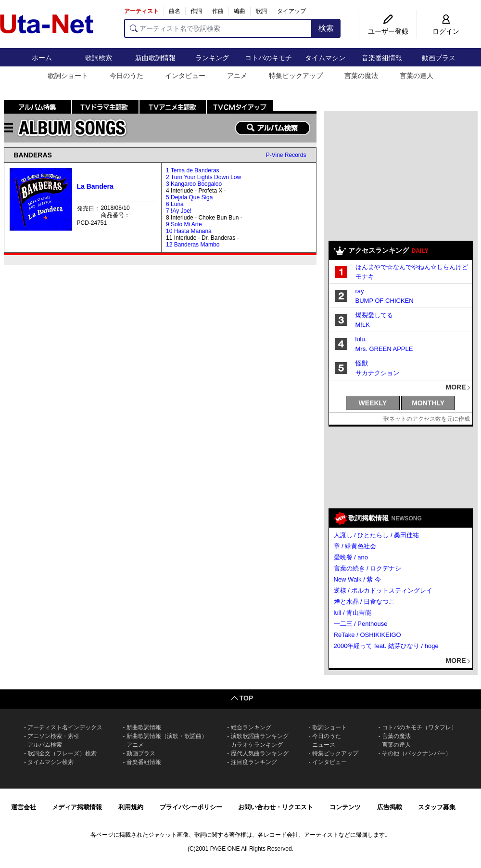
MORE (456, 387)
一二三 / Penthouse (361, 624)
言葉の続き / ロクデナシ (368, 568)
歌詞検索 (99, 58)
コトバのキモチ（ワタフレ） (419, 727)
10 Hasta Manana (189, 231)
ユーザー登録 (388, 31)
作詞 (196, 11)
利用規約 (131, 807)
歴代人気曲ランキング (260, 753)
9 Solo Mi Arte (184, 224)
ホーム (42, 58)
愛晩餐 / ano (351, 557)
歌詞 (261, 11)
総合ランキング (251, 727)
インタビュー (185, 76)
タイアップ (291, 11)
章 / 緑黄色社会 (355, 546)
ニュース (324, 745)
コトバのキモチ (268, 58)
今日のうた (127, 76)
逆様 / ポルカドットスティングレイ (383, 590)
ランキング (212, 58)
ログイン (446, 31)
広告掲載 (390, 807)
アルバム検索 (45, 745)
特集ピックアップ (296, 76)
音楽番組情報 (382, 58)
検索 (326, 28)
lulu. (361, 339)
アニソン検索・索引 (53, 736)
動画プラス (439, 58)
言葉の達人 (417, 76)
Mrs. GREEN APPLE (384, 349)
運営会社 (24, 807)
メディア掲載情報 (77, 807)
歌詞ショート (68, 76)
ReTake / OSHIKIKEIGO (367, 635)
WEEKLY (373, 403)
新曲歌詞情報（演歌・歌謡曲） (167, 736)
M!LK (363, 325)
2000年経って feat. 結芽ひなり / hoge (386, 646)
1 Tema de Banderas (193, 170)
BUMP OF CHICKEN (385, 301)
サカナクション (377, 373)
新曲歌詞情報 (155, 58)
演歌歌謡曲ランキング (260, 736)
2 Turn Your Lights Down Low (203, 177)
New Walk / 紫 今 (357, 579)
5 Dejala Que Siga (189, 197)
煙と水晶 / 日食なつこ (365, 602)
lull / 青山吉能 (353, 613)
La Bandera (95, 186)
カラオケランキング (257, 745)
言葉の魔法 (361, 76)
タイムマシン (325, 58)
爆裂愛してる (374, 315)
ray (360, 291)
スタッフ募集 (437, 807)
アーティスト (141, 11)
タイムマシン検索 (51, 762)
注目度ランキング (254, 762)
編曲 (240, 11)
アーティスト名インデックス (65, 727)
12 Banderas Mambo (193, 245)
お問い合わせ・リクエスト (276, 807)
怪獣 (362, 363)
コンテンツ (345, 807)
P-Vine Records (286, 155)
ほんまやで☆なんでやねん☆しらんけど (412, 267)
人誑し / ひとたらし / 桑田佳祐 (377, 535)
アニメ (237, 76)
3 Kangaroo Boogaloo (194, 184)
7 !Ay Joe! (179, 211)
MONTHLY (428, 403)
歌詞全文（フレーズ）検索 (62, 753)
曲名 (175, 11)
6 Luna (175, 204)
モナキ (365, 277)
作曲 (218, 11)
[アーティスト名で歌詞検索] (218, 28)
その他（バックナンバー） (417, 753)
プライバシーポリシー (191, 807)
